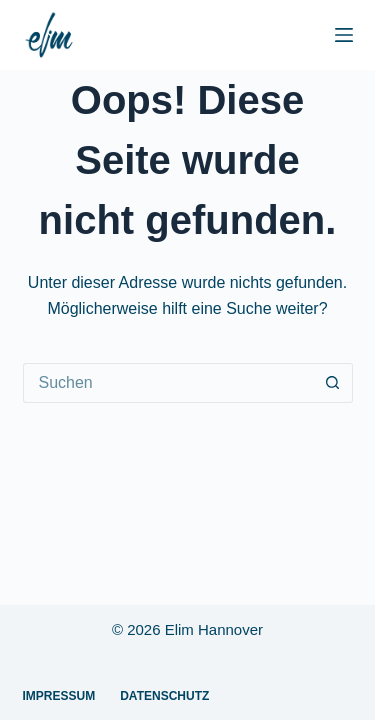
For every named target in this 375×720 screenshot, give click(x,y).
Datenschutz (164, 696)
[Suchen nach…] (168, 383)
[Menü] (344, 35)
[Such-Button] (333, 383)
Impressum (59, 696)
